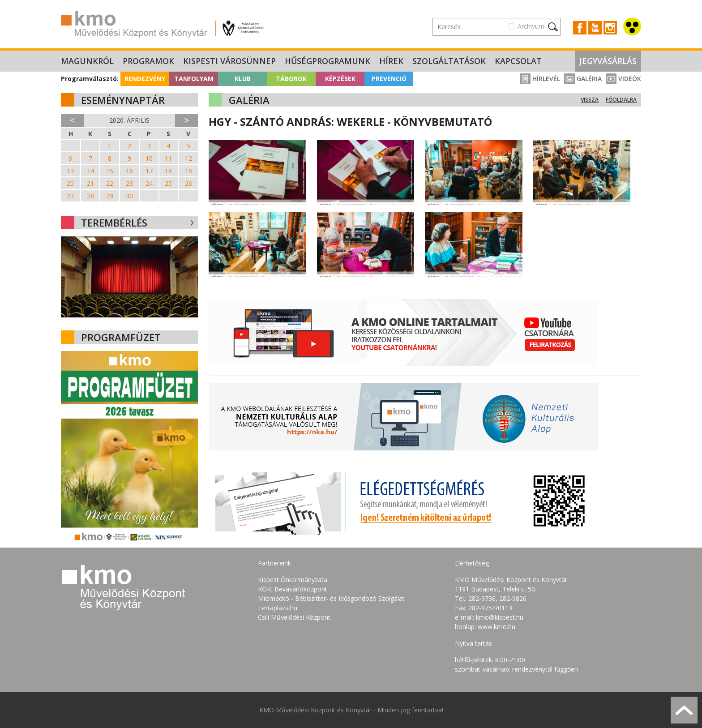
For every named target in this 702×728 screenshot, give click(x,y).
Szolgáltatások (449, 61)
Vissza (590, 100)
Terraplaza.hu (278, 608)
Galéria (583, 79)
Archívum (531, 26)
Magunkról (87, 61)
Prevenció (389, 79)
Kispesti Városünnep (229, 61)
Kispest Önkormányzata (293, 580)
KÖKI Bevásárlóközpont (293, 589)
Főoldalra (621, 100)
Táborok (291, 79)
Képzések (340, 79)
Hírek (391, 61)
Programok (148, 61)
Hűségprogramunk (327, 61)
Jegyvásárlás (608, 61)
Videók (623, 79)
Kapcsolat (518, 61)
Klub (243, 79)
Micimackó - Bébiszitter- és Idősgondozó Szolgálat (331, 598)
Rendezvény (145, 79)
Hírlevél (540, 79)
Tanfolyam (194, 79)
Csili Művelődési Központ (294, 617)
